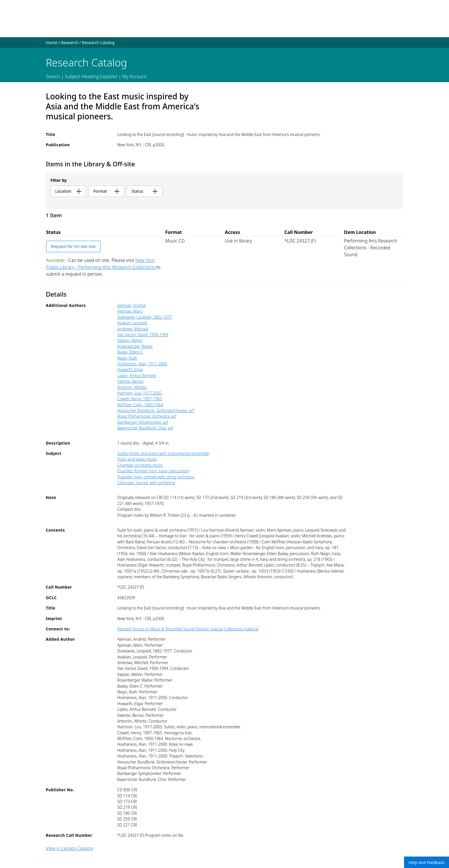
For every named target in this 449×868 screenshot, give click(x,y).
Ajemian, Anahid (132, 305)
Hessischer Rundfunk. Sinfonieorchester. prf (156, 410)
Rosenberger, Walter (135, 346)
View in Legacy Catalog (69, 848)
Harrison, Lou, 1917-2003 (140, 393)
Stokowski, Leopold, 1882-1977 (145, 317)
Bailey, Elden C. (131, 352)
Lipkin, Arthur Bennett (137, 375)
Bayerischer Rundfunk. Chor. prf (145, 428)
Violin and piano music (137, 459)
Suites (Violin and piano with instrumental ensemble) (164, 453)
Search (53, 76)
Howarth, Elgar (130, 369)
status (144, 191)
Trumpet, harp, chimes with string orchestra (156, 477)
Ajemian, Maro (130, 311)
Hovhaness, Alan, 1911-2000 (142, 364)
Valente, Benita (131, 381)
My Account (134, 76)
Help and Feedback (427, 862)
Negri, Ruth (127, 358)
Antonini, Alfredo (132, 387)
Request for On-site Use (73, 246)
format (106, 191)
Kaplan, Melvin (130, 340)
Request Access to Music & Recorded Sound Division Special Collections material (188, 629)
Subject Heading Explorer (91, 76)
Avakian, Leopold (132, 323)
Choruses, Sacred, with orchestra (146, 483)
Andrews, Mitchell (133, 329)
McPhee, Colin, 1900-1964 (140, 405)
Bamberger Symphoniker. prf (143, 422)
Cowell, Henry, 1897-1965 (140, 399)
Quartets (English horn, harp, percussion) (153, 471)
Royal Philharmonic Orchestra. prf (147, 416)
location (68, 191)
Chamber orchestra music (140, 465)
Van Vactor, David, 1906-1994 (143, 335)
